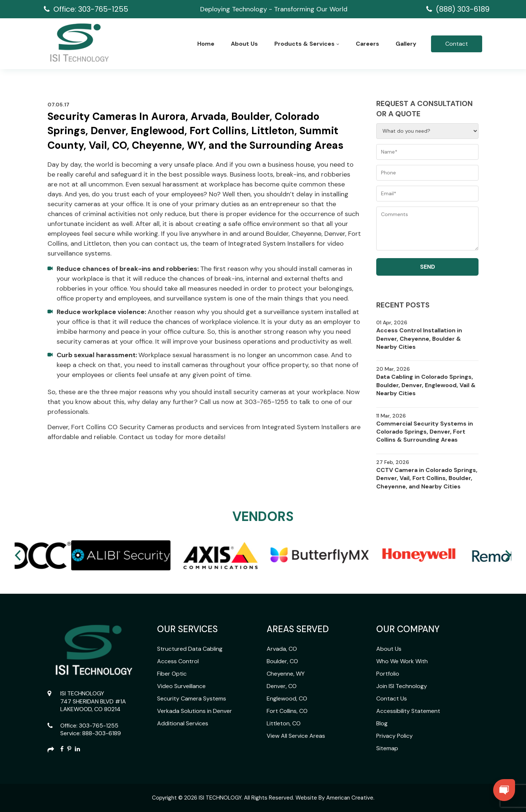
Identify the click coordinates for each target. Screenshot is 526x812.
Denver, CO (282, 686)
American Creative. (350, 798)
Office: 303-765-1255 (91, 9)
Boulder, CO (282, 661)
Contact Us (392, 698)
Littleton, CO (284, 723)
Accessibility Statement (408, 711)
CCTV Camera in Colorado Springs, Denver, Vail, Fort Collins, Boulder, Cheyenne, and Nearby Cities (427, 478)
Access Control (178, 661)
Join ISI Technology (402, 686)
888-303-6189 (102, 733)
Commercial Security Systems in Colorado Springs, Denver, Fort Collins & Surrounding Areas (425, 432)
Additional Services (183, 723)
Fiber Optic (172, 674)
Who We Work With (402, 661)
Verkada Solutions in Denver (195, 711)
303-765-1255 (99, 726)
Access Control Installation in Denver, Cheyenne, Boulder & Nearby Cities (419, 339)
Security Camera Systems (192, 698)
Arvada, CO (282, 649)
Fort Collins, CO (287, 711)
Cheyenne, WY (286, 674)
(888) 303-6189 (463, 9)
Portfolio (388, 674)
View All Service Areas (296, 736)
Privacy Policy (394, 736)
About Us (389, 649)
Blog (382, 723)
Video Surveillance (181, 686)
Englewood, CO (287, 698)
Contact (457, 44)
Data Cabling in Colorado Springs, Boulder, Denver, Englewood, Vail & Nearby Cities (426, 385)
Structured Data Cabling (190, 649)
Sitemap (387, 748)
